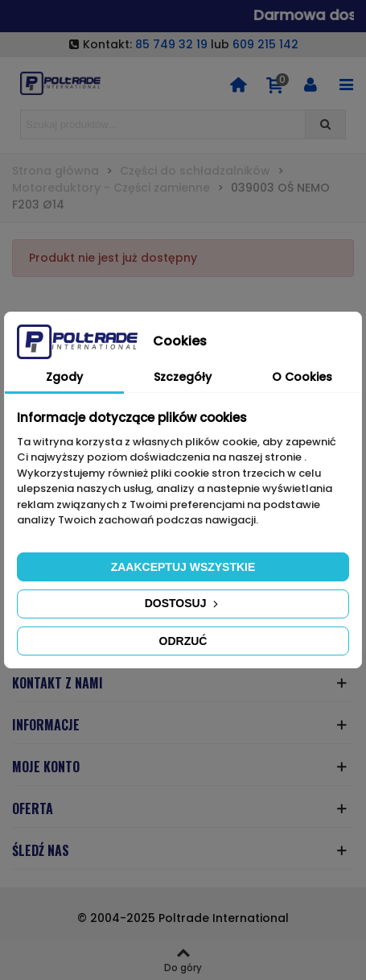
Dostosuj (183, 603)
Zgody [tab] (64, 377)
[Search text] (163, 124)
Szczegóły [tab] (183, 377)
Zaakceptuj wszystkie (183, 567)
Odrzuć (183, 641)
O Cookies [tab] (302, 377)
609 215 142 (265, 44)
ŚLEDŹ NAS (41, 850)
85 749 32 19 (171, 44)
